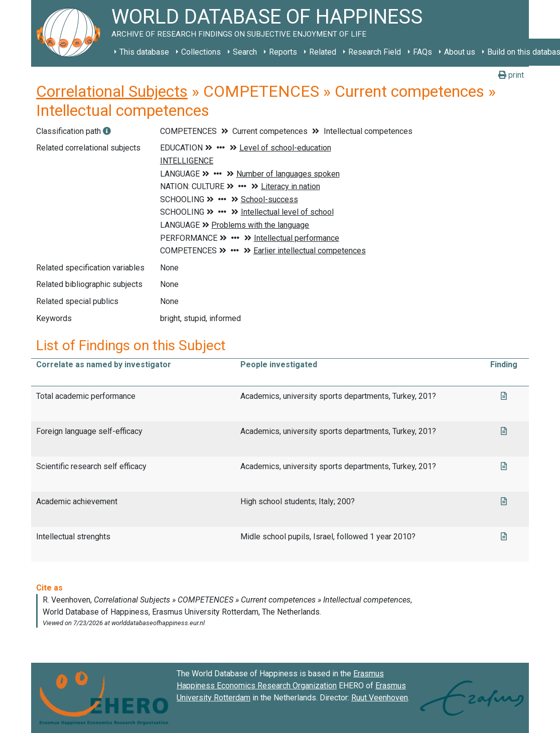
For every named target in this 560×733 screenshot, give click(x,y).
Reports (283, 52)
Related (323, 52)
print (511, 75)
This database (144, 52)
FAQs (423, 52)
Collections (201, 52)
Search (245, 52)
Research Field (375, 52)
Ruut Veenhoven (380, 698)
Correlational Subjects (112, 91)
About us (460, 52)
